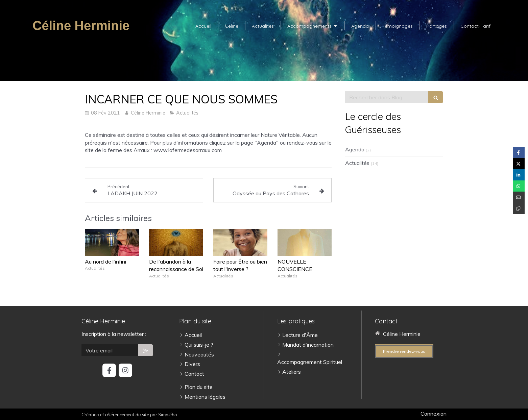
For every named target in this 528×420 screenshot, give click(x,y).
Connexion (434, 414)
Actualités (357, 163)
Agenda (355, 149)
